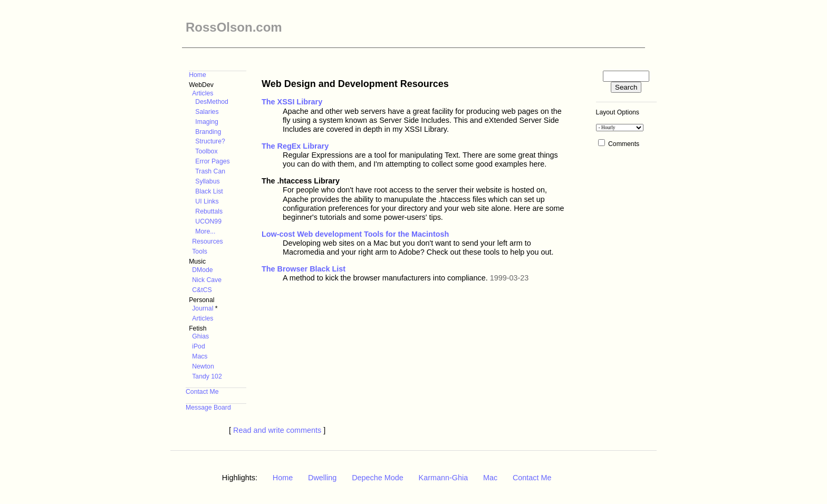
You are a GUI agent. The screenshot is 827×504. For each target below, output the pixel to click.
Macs (200, 356)
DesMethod (212, 102)
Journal (203, 308)
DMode (202, 270)
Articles (203, 93)
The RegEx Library (295, 146)
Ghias (200, 336)
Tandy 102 (207, 376)
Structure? (210, 141)
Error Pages (212, 161)
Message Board (208, 408)
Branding (208, 132)
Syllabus (207, 181)
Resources (207, 241)
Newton (203, 366)
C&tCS (202, 290)
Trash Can (210, 171)
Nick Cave (207, 280)
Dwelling (322, 478)
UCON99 (208, 221)
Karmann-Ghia (444, 478)
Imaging (207, 122)
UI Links (207, 201)
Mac (490, 478)
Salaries (207, 112)
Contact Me (202, 392)
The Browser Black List (304, 269)
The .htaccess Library (301, 181)
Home (198, 75)
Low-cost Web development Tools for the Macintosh (355, 234)
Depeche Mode (378, 478)
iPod (199, 346)
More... (205, 231)
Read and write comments (277, 430)
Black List (209, 191)
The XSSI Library (292, 102)
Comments (624, 144)
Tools (200, 251)
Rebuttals (209, 211)
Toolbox (206, 151)
